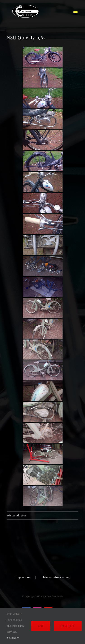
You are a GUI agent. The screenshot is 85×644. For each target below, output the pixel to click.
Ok (41, 626)
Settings (13, 638)
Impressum (23, 577)
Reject (68, 626)
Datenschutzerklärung (56, 577)
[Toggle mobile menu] (76, 13)
